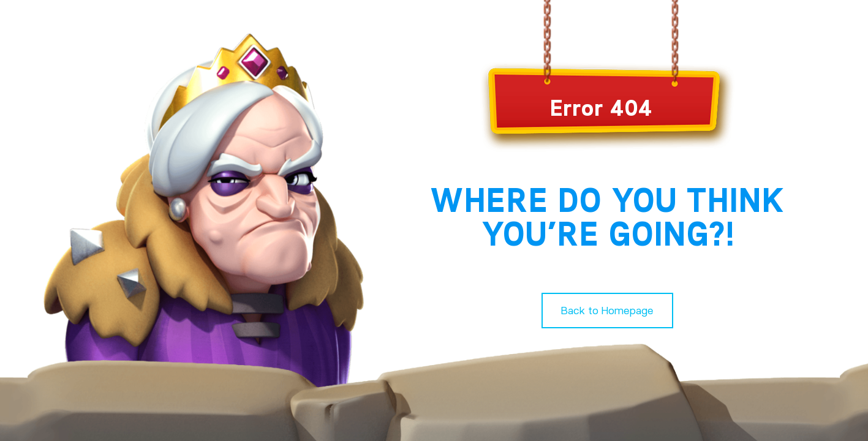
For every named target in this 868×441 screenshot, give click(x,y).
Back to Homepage (607, 310)
